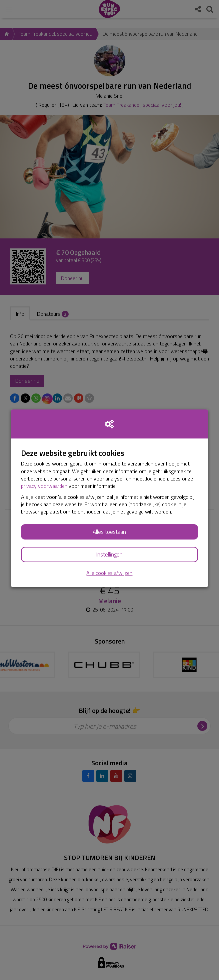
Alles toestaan (109, 532)
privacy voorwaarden (44, 486)
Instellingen (109, 555)
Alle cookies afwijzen (109, 573)
